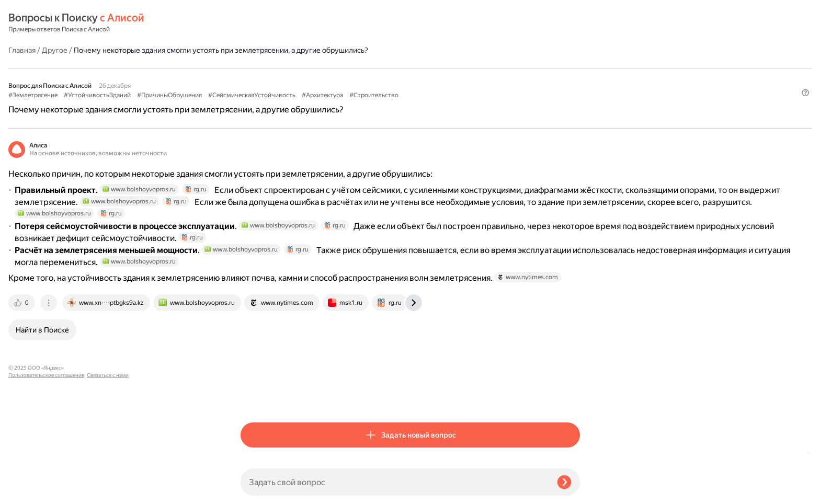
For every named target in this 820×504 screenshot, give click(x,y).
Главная (254, 23)
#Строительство (313, 89)
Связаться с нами (29, 492)
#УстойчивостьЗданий (329, 79)
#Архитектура (261, 89)
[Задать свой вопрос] (395, 482)
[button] (574, 107)
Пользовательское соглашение (46, 484)
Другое (287, 23)
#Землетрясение (265, 79)
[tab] (255, 396)
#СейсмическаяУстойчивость (484, 79)
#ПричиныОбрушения (402, 79)
